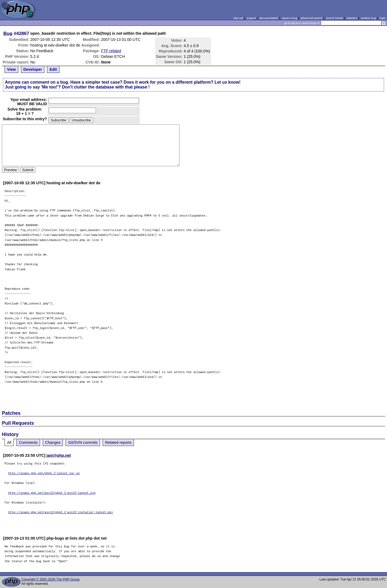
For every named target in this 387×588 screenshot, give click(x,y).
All (9, 442)
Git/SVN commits (83, 442)
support (251, 18)
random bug (368, 18)
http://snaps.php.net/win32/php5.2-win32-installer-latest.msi (60, 512)
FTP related (111, 51)
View (11, 69)
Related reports (118, 442)
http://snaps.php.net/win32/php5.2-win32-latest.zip (52, 493)
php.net (238, 18)
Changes (53, 442)
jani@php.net (59, 455)
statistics (352, 18)
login (383, 18)
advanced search (311, 18)
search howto (334, 18)
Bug (8, 33)
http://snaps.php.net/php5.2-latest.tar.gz (44, 473)
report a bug (289, 18)
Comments (28, 442)
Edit (53, 69)
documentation (269, 18)
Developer (33, 69)
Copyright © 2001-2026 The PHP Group (50, 579)
